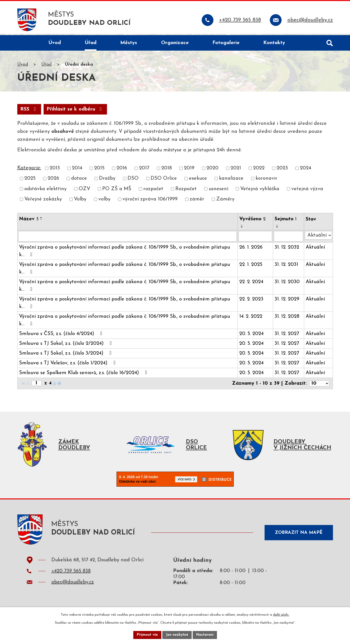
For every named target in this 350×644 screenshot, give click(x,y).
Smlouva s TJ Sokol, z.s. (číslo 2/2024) (67, 345)
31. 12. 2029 (287, 301)
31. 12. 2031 (286, 266)
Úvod (23, 66)
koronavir (266, 180)
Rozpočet (186, 190)
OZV (84, 190)
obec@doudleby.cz (73, 585)
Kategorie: (29, 169)
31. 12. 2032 (287, 249)
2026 (53, 180)
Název (29, 221)
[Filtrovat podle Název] (128, 238)
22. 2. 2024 (251, 283)
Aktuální (315, 249)
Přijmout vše (147, 635)
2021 (236, 170)
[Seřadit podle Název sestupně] (41, 221)
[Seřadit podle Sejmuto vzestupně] (277, 227)
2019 (189, 170)
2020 (212, 170)
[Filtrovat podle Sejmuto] (288, 238)
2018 (167, 170)
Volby (80, 201)
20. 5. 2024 (251, 335)
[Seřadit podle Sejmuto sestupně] (277, 229)
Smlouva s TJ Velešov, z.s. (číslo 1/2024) (68, 364)
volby (104, 201)
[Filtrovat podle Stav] (318, 237)
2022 (259, 170)
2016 (122, 170)
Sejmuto (286, 221)
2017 (144, 170)
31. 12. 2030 (287, 283)
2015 (99, 170)
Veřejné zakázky (43, 201)
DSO (133, 180)
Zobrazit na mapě (299, 534)
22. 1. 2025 (251, 266)
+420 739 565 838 (71, 574)
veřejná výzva (307, 190)
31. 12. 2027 (287, 335)
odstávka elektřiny (45, 190)
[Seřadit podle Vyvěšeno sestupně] (242, 229)
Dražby (107, 180)
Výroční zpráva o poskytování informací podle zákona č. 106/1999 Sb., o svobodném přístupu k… (125, 253)
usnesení (218, 190)
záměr (197, 201)
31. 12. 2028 (287, 318)
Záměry (225, 201)
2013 (55, 170)
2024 (306, 170)
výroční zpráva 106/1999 (150, 201)
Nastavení (205, 635)
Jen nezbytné (177, 635)
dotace (79, 180)
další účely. (281, 615)
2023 (282, 170)
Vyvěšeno (252, 221)
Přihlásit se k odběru (75, 111)
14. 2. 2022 (251, 318)
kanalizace (231, 180)
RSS (29, 111)
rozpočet (153, 190)
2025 (30, 180)
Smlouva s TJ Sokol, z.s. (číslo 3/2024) (66, 355)
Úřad (46, 66)
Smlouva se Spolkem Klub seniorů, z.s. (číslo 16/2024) (84, 374)
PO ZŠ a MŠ (117, 190)
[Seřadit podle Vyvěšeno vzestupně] (242, 227)
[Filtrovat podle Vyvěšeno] (255, 238)
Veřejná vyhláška (260, 190)
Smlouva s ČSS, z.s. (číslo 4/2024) (62, 335)
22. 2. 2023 (251, 301)
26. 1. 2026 (251, 249)
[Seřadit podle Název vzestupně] (41, 219)
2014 (77, 170)
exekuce (198, 180)
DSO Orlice (164, 180)
